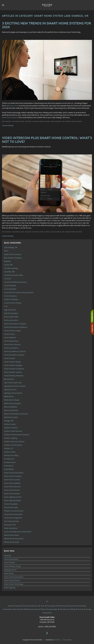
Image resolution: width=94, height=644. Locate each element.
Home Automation (11, 559)
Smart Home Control (12, 580)
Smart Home (9, 573)
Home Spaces (51, 605)
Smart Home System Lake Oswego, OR (49, 121)
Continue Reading (8, 125)
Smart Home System (74, 121)
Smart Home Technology (14, 584)
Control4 (7, 556)
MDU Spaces (62, 605)
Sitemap (88, 608)
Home (10, 605)
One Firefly (56, 639)
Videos (43, 608)
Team (43, 605)
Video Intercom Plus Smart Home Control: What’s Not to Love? (47, 140)
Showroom (35, 605)
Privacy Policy (47, 612)
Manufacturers (65, 608)
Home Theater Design (12, 566)
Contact (80, 608)
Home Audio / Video (10, 608)
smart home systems (10, 117)
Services (26, 605)
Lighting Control (10, 570)
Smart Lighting (10, 588)
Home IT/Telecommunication (29, 608)
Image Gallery (53, 608)
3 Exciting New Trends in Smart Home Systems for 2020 (46, 25)
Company (17, 605)
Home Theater (10, 563)
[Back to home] (47, 5)
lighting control (12, 106)
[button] (3, 5)
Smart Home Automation (14, 577)
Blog (74, 608)
